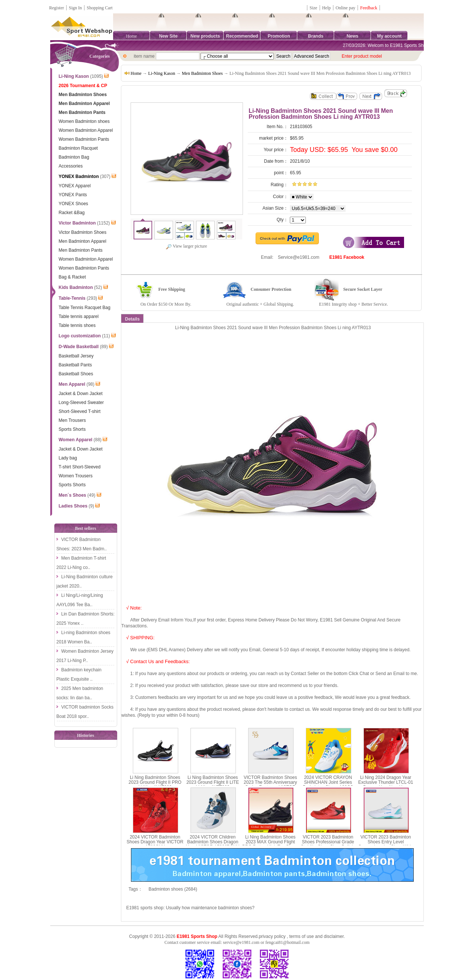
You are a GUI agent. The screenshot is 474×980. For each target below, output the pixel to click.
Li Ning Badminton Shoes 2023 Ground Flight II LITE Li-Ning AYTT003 (213, 782)
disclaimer (334, 936)
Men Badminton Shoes (202, 73)
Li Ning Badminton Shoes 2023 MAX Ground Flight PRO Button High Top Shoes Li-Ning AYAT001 (270, 844)
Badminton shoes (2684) (173, 889)
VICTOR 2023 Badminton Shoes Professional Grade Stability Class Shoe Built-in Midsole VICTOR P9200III (328, 844)
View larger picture (186, 246)
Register (57, 8)
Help (326, 8)
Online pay (345, 8)
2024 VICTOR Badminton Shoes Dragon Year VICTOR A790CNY (155, 842)
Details (132, 319)
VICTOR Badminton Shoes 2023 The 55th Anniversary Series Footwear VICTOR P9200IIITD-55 (270, 785)
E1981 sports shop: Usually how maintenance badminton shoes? (190, 908)
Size (313, 8)
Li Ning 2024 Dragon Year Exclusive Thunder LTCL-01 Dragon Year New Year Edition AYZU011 (386, 785)
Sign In (75, 8)
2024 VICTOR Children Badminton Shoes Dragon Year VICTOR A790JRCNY (213, 842)
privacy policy (272, 936)
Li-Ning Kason (161, 73)
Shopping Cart (100, 8)
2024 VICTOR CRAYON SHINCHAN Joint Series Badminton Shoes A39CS (328, 782)
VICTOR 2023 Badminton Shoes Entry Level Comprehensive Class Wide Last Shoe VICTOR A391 (386, 844)
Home (132, 36)
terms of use (301, 936)
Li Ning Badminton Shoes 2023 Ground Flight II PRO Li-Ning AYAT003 (155, 782)
